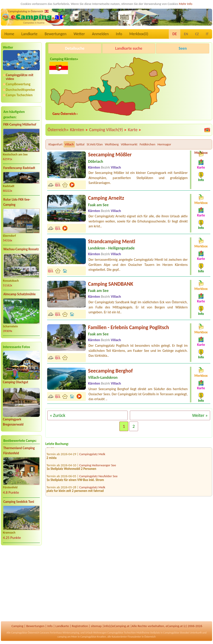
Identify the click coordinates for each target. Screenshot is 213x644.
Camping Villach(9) (108, 130)
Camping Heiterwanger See (98, 467)
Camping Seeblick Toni (19, 502)
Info (119, 34)
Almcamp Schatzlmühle (19, 294)
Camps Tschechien (19, 95)
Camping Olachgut (16, 382)
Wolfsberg (112, 144)
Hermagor (164, 144)
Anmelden (100, 34)
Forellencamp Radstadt (19, 168)
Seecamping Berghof (110, 371)
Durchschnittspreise (20, 90)
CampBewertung (18, 84)
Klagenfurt (55, 144)
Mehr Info (186, 4)
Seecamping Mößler (110, 154)
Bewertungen (56, 34)
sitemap (96, 626)
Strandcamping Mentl (112, 241)
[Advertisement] (21, 584)
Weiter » (200, 415)
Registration (80, 626)
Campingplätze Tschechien (122, 633)
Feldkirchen (147, 144)
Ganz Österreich (64, 114)
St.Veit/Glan (95, 144)
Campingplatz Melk (92, 456)
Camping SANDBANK (111, 284)
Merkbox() (139, 34)
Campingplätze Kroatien (93, 637)
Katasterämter (119, 637)
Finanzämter (134, 637)
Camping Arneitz (106, 198)
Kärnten (79, 130)
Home (9, 34)
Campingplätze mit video (20, 77)
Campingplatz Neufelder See (98, 478)
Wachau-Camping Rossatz (21, 249)
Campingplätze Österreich (25, 633)
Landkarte (29, 34)
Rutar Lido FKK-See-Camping (17, 202)
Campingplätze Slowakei (176, 633)
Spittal (80, 144)
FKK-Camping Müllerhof (20, 124)
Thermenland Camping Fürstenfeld (19, 451)
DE (175, 34)
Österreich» (58, 130)
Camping (17, 626)
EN (186, 34)
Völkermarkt (129, 144)
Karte (135, 130)
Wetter (79, 34)
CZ (197, 34)
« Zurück (58, 415)
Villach (69, 144)
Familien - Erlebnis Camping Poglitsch (129, 327)
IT (207, 34)
